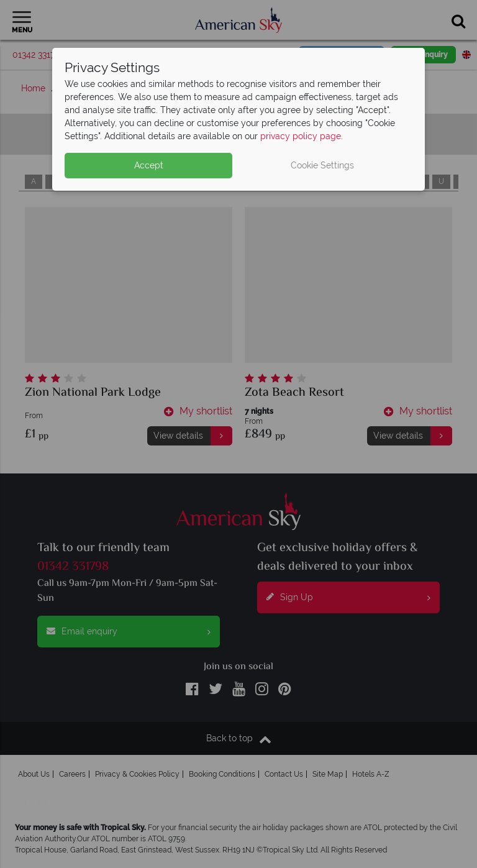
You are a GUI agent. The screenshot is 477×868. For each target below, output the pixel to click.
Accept (149, 165)
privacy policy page (301, 136)
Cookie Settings (322, 165)
